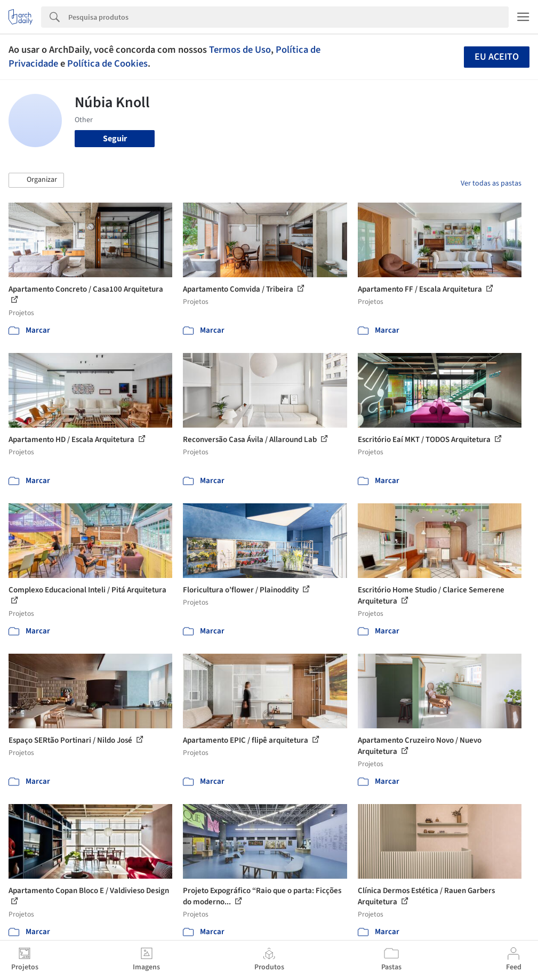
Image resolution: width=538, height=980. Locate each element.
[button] (36, 180)
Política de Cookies (107, 63)
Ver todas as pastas (491, 183)
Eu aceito (497, 57)
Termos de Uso (240, 50)
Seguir (115, 139)
